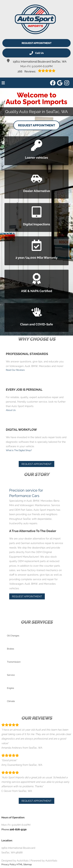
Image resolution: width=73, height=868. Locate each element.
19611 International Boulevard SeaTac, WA (36, 61)
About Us (11, 410)
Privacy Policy (9, 864)
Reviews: (36, 71)
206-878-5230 (18, 829)
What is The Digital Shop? (19, 450)
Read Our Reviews (15, 370)
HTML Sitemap (24, 864)
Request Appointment (37, 43)
